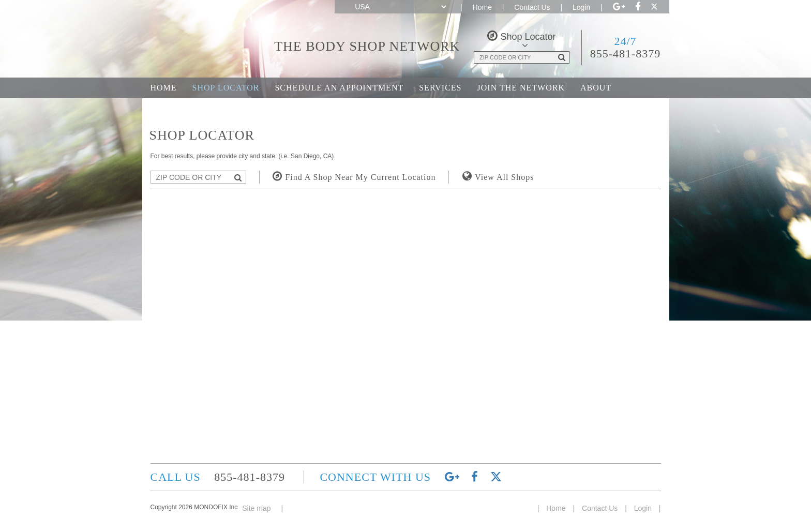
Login (581, 7)
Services (440, 88)
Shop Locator (226, 88)
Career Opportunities (205, 108)
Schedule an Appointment (339, 88)
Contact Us (532, 7)
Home (482, 7)
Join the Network (521, 88)
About (596, 88)
